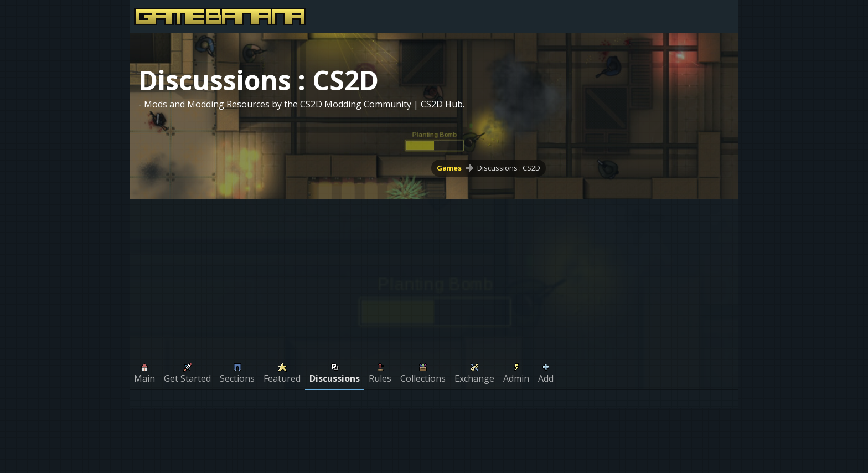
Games (449, 168)
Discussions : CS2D (509, 168)
